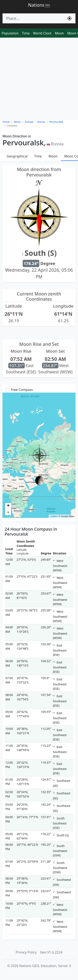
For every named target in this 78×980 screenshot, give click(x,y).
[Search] (33, 18)
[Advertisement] (39, 79)
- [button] (8, 512)
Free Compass (22, 390)
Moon (59, 33)
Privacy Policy (26, 952)
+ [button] (8, 506)
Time (26, 33)
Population (10, 33)
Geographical (17, 156)
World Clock (42, 33)
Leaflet (53, 516)
